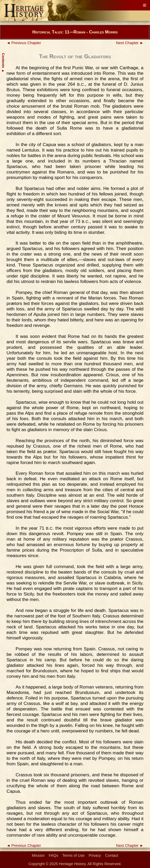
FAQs (54, 855)
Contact (112, 855)
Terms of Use (74, 855)
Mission (38, 855)
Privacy (95, 855)
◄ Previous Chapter (24, 43)
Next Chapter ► (130, 43)
